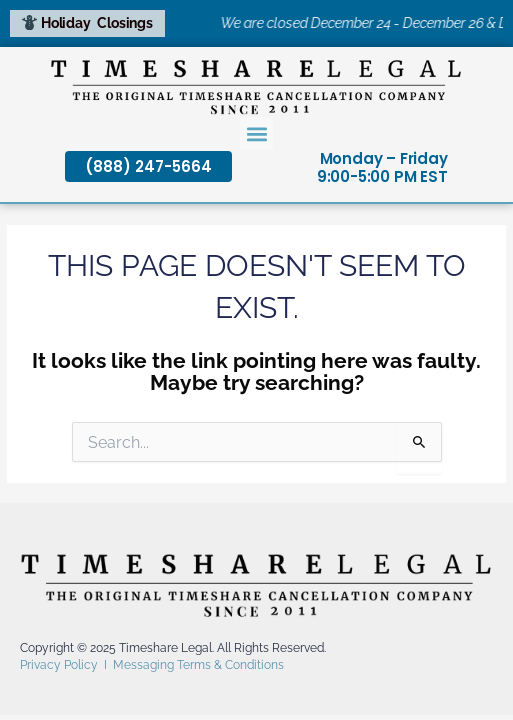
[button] (256, 133)
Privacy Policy (59, 665)
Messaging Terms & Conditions (198, 665)
